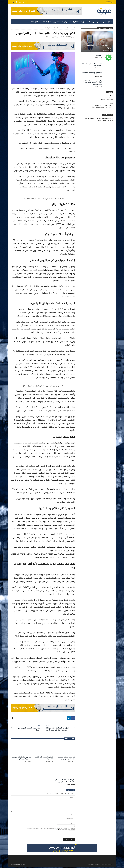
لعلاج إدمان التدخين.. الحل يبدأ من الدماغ (27, 727)
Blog (99, 866)
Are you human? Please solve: (65, 833)
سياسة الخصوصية (15, 866)
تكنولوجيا (53, 37)
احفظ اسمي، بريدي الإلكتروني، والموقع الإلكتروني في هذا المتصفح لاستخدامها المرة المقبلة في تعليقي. (50, 830)
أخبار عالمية (68, 28)
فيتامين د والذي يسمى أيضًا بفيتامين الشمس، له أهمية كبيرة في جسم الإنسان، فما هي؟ (93, 82)
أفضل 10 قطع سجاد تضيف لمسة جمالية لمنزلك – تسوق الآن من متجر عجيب (66, 781)
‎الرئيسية (73, 28)
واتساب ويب (99, 55)
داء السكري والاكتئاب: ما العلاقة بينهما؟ (99, 46)
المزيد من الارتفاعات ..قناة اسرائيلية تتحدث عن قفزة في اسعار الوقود (59, 727)
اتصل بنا (23, 866)
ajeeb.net (110, 866)
